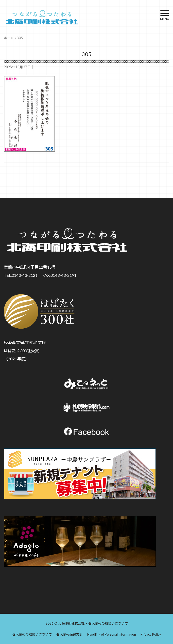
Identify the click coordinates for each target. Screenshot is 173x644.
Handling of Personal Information (112, 634)
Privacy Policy (151, 634)
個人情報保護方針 (70, 634)
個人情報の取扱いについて (108, 623)
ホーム (9, 38)
